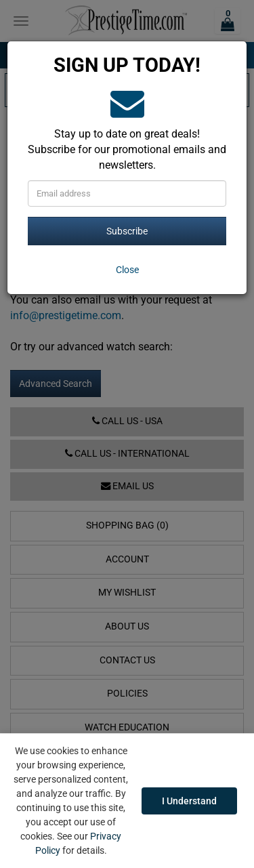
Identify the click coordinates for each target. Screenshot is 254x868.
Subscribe (127, 231)
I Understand (189, 801)
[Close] (127, 270)
